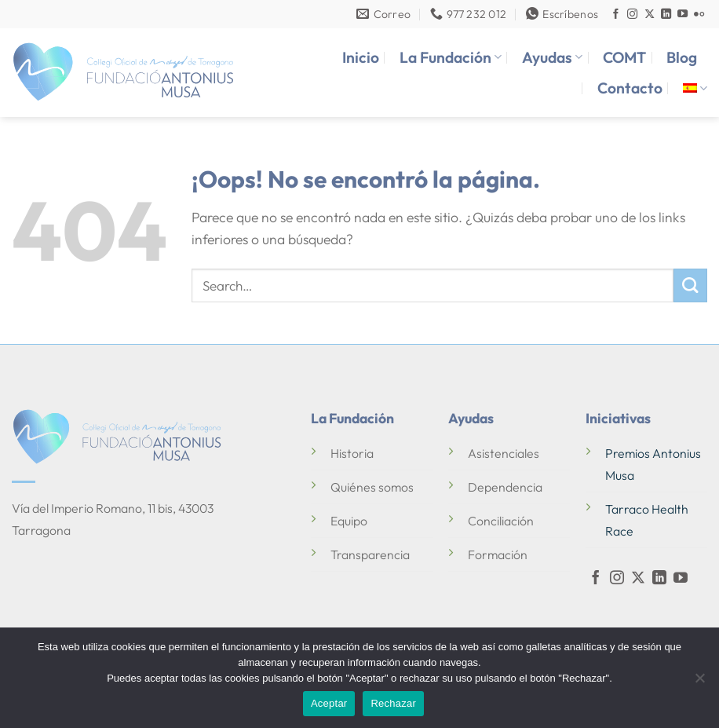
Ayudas (552, 57)
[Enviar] (690, 285)
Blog (682, 57)
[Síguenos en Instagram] (632, 15)
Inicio (361, 57)
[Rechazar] (699, 682)
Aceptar (329, 703)
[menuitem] (695, 88)
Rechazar (393, 703)
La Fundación (451, 57)
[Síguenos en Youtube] (683, 15)
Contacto (630, 88)
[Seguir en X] (650, 15)
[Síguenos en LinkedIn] (666, 15)
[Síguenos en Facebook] (616, 15)
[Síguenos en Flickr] (699, 15)
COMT (624, 57)
